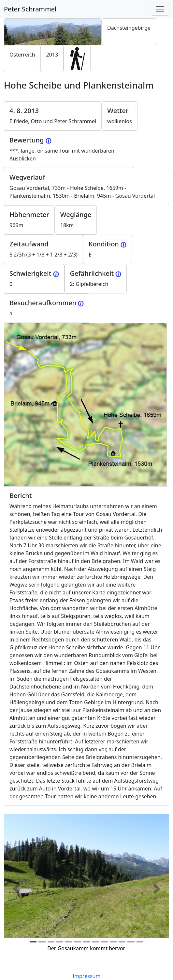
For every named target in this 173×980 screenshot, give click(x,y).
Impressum (87, 976)
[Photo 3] (60, 942)
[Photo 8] (104, 942)
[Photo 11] (131, 942)
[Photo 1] (42, 942)
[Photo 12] (140, 942)
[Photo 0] (33, 942)
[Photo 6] (86, 942)
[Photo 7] (95, 942)
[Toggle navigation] (160, 9)
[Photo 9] (113, 942)
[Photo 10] (122, 942)
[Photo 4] (69, 942)
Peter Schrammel (30, 9)
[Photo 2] (51, 942)
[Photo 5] (78, 942)
